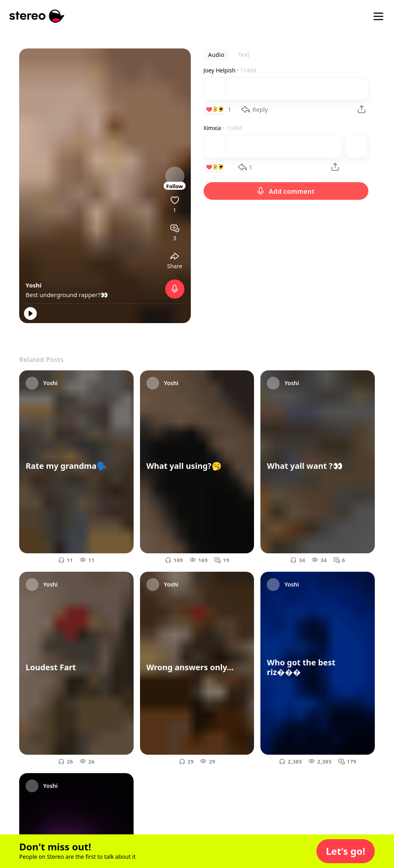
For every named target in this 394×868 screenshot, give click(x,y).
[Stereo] (37, 16)
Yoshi (34, 285)
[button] (346, 851)
